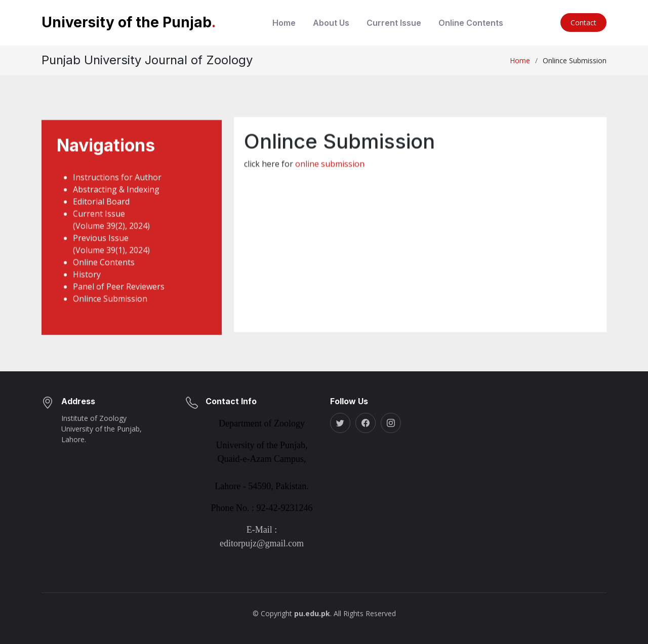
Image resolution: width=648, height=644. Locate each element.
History (87, 285)
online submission (330, 172)
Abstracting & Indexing (116, 200)
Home (284, 23)
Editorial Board (101, 212)
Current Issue (394, 23)
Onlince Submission (110, 310)
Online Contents (471, 23)
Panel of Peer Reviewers (119, 297)
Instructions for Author (117, 188)
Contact (583, 23)
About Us (331, 23)
